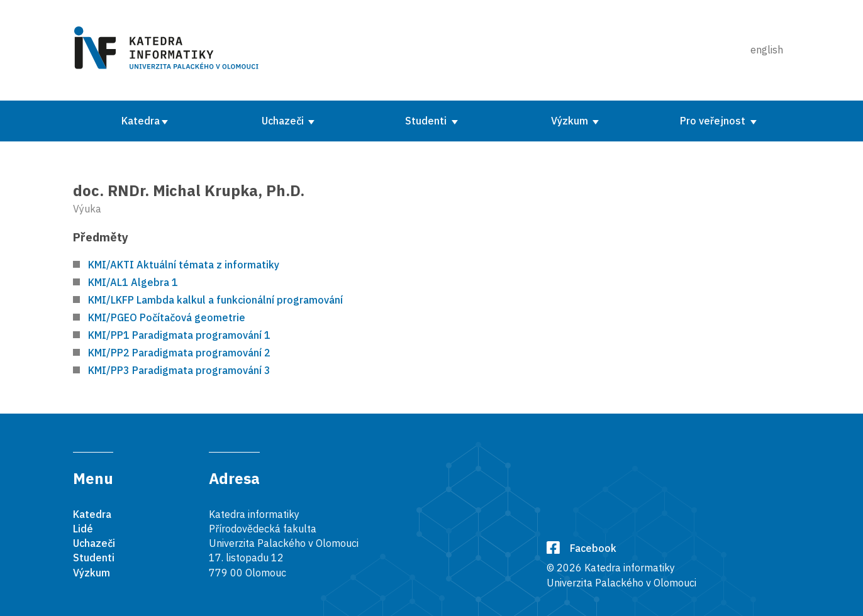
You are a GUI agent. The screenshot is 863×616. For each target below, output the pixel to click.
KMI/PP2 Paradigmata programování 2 (179, 353)
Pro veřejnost (714, 121)
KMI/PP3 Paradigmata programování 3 (179, 370)
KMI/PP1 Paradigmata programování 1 (179, 335)
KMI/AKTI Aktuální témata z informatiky (184, 265)
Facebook (582, 548)
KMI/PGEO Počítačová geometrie (167, 317)
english (767, 50)
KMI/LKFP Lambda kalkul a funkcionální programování (215, 300)
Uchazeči (284, 121)
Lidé (83, 529)
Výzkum (571, 121)
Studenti (427, 121)
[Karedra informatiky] (169, 50)
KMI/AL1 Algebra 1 (133, 282)
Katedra (141, 121)
